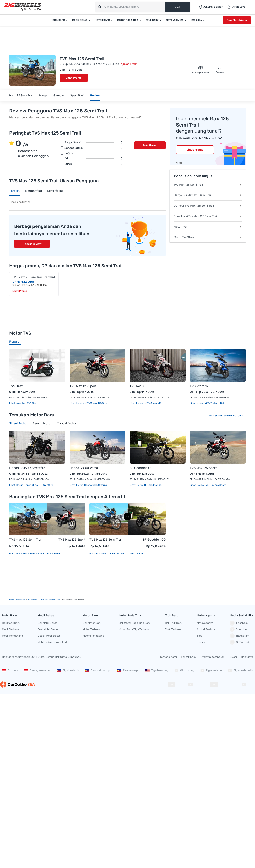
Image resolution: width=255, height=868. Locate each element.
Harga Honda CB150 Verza (91, 485)
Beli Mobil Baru (11, 623)
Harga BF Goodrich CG (149, 485)
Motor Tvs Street (208, 237)
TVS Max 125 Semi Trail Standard (34, 277)
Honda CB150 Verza (84, 468)
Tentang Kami (168, 657)
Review (95, 95)
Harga (43, 95)
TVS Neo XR (138, 386)
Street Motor (234, 416)
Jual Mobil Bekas (48, 629)
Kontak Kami (189, 657)
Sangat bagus (93, 148)
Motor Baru (102, 20)
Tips (199, 636)
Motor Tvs (208, 227)
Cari (177, 7)
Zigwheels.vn (211, 670)
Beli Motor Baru (92, 623)
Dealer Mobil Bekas (49, 636)
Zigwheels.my (157, 670)
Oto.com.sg (184, 670)
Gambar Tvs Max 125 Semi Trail (208, 206)
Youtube (238, 629)
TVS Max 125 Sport (83, 386)
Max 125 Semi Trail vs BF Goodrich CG (116, 553)
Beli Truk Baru (174, 623)
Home (12, 600)
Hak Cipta (247, 657)
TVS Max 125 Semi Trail (26, 540)
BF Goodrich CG (141, 468)
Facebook (239, 623)
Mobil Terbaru (10, 629)
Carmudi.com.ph (98, 670)
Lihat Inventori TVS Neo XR (145, 403)
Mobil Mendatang (13, 636)
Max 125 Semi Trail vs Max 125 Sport (35, 553)
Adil (93, 159)
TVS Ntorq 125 (200, 386)
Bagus (93, 153)
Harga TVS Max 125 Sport (211, 485)
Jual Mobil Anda (237, 20)
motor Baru (21, 600)
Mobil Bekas (80, 20)
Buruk (93, 164)
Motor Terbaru (91, 629)
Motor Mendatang (93, 636)
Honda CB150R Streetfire (27, 468)
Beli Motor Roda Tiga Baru (135, 623)
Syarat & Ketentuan (213, 657)
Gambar (59, 95)
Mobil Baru (58, 20)
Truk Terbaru (173, 629)
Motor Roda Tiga (128, 20)
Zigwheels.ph (68, 670)
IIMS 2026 (196, 20)
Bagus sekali (93, 143)
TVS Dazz (16, 386)
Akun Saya (236, 7)
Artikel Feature (206, 629)
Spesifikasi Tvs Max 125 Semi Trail (208, 216)
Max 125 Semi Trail (21, 95)
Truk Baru (152, 20)
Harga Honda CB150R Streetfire (34, 485)
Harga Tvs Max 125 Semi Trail (208, 195)
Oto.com (10, 670)
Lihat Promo (74, 78)
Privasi (233, 657)
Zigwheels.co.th (240, 670)
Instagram (239, 636)
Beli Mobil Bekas (48, 623)
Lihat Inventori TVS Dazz (23, 403)
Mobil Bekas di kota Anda (53, 642)
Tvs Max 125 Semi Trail (208, 185)
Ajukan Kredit (129, 64)
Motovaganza (175, 20)
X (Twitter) (239, 642)
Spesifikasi (77, 95)
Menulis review (32, 244)
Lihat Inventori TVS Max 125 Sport (89, 403)
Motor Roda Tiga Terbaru (134, 629)
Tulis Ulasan (150, 145)
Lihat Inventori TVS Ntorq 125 (207, 403)
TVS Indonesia (33, 600)
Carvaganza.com (37, 670)
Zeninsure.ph (128, 670)
